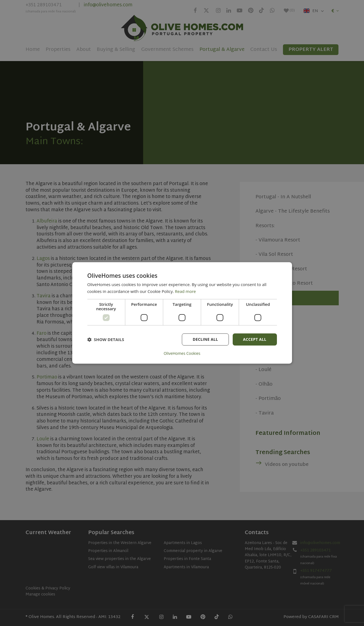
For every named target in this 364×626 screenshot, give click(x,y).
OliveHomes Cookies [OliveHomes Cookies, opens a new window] (182, 354)
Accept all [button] (255, 339)
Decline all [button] (205, 339)
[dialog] (182, 313)
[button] (106, 339)
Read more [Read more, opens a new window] (186, 291)
